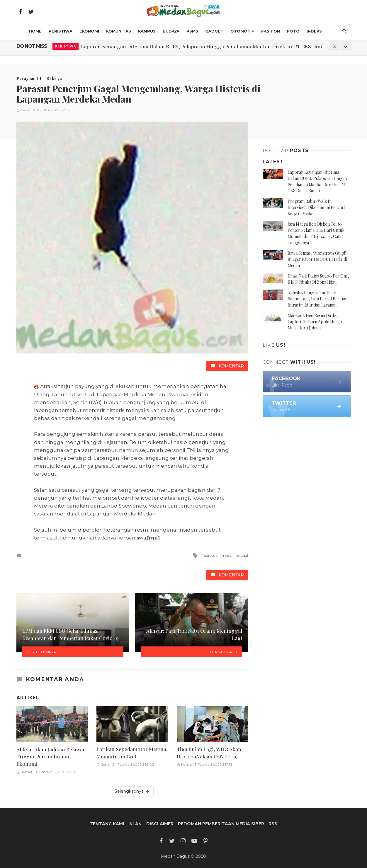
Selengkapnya (132, 791)
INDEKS (314, 31)
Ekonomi (89, 31)
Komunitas (119, 31)
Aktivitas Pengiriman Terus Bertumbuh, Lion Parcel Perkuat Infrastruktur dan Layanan (318, 299)
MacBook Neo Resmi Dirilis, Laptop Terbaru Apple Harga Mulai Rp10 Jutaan (315, 322)
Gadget (214, 31)
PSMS (192, 31)
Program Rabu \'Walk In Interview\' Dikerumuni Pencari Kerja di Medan (316, 207)
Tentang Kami (107, 824)
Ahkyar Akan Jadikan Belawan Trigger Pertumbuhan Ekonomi (51, 756)
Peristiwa (61, 31)
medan (228, 555)
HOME (35, 31)
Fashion (271, 31)
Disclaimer (160, 824)
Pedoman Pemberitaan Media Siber (221, 824)
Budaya (171, 31)
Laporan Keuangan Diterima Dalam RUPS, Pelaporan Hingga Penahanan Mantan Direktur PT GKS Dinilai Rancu (212, 46)
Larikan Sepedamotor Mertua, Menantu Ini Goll (132, 753)
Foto (293, 31)
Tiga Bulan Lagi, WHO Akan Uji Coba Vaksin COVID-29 (209, 753)
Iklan (135, 824)
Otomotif (242, 31)
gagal (243, 555)
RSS (273, 824)
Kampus (147, 31)
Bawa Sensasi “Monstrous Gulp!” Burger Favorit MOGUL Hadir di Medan (317, 259)
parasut (210, 555)
